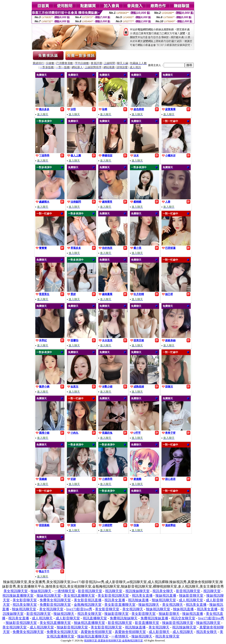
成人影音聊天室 (68, 618)
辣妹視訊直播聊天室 (89, 623)
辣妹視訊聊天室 (49, 596)
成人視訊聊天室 (191, 600)
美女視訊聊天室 (16, 591)
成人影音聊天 (159, 632)
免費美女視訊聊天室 (55, 600)
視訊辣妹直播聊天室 (18, 596)
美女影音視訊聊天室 (113, 596)
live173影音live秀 (79, 609)
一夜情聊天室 (65, 591)
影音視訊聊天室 (90, 591)
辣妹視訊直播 (166, 596)
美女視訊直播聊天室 (79, 596)
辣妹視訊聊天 (41, 591)
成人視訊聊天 (42, 618)
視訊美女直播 (142, 596)
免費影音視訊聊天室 (55, 605)
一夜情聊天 (120, 636)
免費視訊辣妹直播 (154, 618)
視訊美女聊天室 (25, 605)
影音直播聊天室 (147, 623)
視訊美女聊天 (163, 591)
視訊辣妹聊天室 (137, 591)
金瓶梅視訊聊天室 (88, 605)
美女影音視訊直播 (88, 600)
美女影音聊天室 (25, 600)
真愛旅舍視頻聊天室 (96, 632)
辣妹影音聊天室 (191, 596)
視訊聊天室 (114, 591)
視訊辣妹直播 (138, 600)
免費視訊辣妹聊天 (124, 618)
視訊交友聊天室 (183, 618)
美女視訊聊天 (173, 605)
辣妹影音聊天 (169, 614)
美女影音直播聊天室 (120, 605)
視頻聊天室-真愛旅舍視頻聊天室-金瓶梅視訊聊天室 (113, 641)
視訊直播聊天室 (95, 618)
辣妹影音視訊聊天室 (21, 623)
